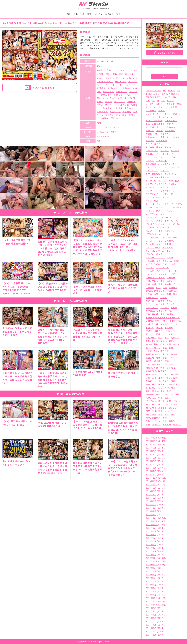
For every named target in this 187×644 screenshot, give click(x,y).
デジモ (166, 197)
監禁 (175, 378)
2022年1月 (151, 595)
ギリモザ (165, 151)
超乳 (167, 404)
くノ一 (157, 154)
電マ (167, 414)
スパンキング (152, 171)
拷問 (169, 344)
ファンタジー (152, 237)
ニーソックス (161, 207)
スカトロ (158, 167)
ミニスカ (150, 261)
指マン (176, 344)
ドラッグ (169, 204)
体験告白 (150, 287)
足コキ (174, 404)
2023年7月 (151, 534)
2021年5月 (151, 621)
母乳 (158, 358)
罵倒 (173, 388)
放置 (165, 348)
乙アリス (121, 78)
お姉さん (150, 130)
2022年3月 (151, 588)
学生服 (159, 328)
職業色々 (150, 394)
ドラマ (178, 204)
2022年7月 (151, 575)
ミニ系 (176, 261)
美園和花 (127, 112)
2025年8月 (151, 451)
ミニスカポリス (164, 261)
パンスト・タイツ (154, 231)
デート (159, 194)
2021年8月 (151, 611)
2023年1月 (151, 555)
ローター (171, 277)
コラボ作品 (161, 161)
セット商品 (174, 181)
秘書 (148, 384)
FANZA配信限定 (153, 97)
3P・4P (172, 90)
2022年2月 (151, 591)
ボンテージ (161, 254)
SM (163, 100)
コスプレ (98, 14)
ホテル (161, 251)
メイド (149, 264)
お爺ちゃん (151, 137)
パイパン (150, 221)
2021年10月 (152, 605)
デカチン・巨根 (153, 197)
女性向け (165, 308)
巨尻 (121, 74)
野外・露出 (151, 414)
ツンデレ (150, 194)
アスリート (151, 110)
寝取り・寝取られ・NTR (157, 331)
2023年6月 (151, 538)
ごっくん (150, 161)
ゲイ (156, 157)
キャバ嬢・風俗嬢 (154, 147)
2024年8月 (151, 491)
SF (158, 100)
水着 (165, 358)
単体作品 (173, 287)
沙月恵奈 (107, 108)
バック (161, 224)
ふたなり (169, 241)
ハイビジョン (120, 70)
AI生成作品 (174, 94)
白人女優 (175, 374)
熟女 (118, 14)
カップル (150, 141)
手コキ (149, 344)
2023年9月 (151, 528)
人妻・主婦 (79, 14)
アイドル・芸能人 (154, 104)
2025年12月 (152, 438)
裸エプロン (151, 401)
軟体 (148, 408)
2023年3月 (151, 548)
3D (164, 90)
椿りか (100, 105)
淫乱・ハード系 (153, 364)
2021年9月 (151, 608)
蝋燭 (167, 398)
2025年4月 (151, 464)
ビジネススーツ (153, 234)
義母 (169, 391)
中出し (108, 74)
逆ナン (172, 408)
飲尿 (165, 421)
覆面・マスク (173, 401)
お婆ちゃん (170, 130)
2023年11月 (152, 521)
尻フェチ (150, 334)
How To (167, 97)
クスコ (149, 154)
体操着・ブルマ (172, 284)
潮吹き (149, 368)
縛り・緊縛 (164, 388)
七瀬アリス (109, 78)
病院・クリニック (154, 374)
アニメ (166, 114)
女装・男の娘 (152, 314)
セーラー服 (151, 181)
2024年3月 (151, 508)
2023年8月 (151, 531)
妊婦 (148, 324)
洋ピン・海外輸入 (154, 361)
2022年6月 (151, 578)
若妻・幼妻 (157, 398)
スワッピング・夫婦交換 (157, 177)
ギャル (168, 147)
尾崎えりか (121, 91)
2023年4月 (151, 545)
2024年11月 (152, 481)
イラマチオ (168, 117)
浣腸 (167, 361)
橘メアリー (111, 105)
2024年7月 (151, 494)
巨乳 (69, 14)
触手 (148, 404)
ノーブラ (150, 214)
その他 (172, 184)
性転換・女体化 (159, 341)
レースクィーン (170, 271)
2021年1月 (151, 635)
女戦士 (174, 308)
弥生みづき (106, 95)
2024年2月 (151, 511)
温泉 (171, 364)
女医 (169, 301)
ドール (164, 201)
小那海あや (109, 91)
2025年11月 (152, 441)
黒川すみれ (116, 118)
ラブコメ (150, 267)
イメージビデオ (153, 117)
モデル (166, 264)
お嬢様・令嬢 (152, 134)
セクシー (163, 181)
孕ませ (174, 324)
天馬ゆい (127, 88)
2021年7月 (151, 615)
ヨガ (173, 264)
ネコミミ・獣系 (153, 211)
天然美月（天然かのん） (109, 88)
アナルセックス (153, 114)
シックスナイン (168, 164)
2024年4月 (151, 504)
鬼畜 (148, 424)
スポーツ (165, 171)
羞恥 (163, 391)
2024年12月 (152, 478)
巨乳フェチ (151, 338)
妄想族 (170, 314)
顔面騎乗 (156, 418)
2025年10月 (152, 444)
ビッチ (166, 234)
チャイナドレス (166, 191)
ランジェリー (163, 267)
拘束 (162, 344)
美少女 (155, 391)
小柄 (173, 331)
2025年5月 (151, 461)
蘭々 (118, 115)
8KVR (164, 94)
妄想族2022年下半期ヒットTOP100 (163, 321)
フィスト (150, 241)
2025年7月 (151, 454)
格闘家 (174, 354)
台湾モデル (159, 294)
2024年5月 (151, 501)
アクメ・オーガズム (155, 107)
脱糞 (177, 394)
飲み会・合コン (153, 421)
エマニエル (159, 124)
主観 (163, 281)
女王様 (168, 311)
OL (153, 100)
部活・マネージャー (168, 411)
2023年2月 (151, 551)
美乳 (148, 391)
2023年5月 (151, 541)
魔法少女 (156, 424)
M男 (148, 100)
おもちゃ (171, 127)
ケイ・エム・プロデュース (109, 127)
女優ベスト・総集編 (155, 301)
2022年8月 (151, 571)
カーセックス (173, 137)
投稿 (156, 344)
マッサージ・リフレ (155, 257)
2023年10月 (152, 524)
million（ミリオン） (107, 132)
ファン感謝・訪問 (169, 237)
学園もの (150, 328)
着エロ (166, 381)
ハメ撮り (150, 227)
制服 (89, 14)
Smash (94, 4)
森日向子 (131, 102)
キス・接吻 (161, 141)
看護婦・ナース (153, 381)
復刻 (148, 341)
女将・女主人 (152, 308)
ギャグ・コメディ (154, 144)
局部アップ (161, 334)
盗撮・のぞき (165, 378)
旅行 (171, 348)
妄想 (163, 314)
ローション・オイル (155, 277)
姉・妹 (155, 324)
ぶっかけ (150, 244)
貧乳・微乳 (157, 404)
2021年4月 (151, 625)
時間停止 (165, 351)
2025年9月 (151, 448)
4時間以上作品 (104, 70)
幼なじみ (175, 338)
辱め (154, 408)
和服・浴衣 (172, 294)
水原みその (124, 105)
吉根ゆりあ (121, 85)
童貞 (154, 384)
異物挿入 (162, 371)
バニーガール (173, 224)
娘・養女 (165, 324)
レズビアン (174, 274)
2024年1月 (151, 514)
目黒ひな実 (102, 112)
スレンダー (170, 174)
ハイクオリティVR (154, 217)
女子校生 (109, 14)
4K (179, 90)
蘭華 (125, 115)
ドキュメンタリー (154, 204)
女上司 (164, 297)
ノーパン (167, 211)
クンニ (149, 157)
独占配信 (130, 74)
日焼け (149, 351)
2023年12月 (152, 518)
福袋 (173, 381)
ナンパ (149, 207)
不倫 (148, 281)
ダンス (174, 187)
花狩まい (110, 115)
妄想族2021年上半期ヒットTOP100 (163, 318)
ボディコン (151, 251)
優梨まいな (121, 81)
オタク (170, 124)
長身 (160, 414)
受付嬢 (149, 294)
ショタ (149, 167)
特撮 (162, 368)
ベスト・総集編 (163, 244)
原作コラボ (159, 291)
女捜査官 (150, 311)
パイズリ (169, 217)
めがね (157, 264)
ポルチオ (150, 254)
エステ (149, 124)
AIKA (99, 78)
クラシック (168, 154)
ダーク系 (165, 187)
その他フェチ (152, 187)
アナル (162, 110)
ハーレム (160, 214)
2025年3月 (151, 468)
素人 (154, 388)
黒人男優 (167, 424)
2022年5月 (151, 581)
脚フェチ (169, 394)
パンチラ (169, 231)
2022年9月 (151, 568)
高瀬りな (105, 118)
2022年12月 (152, 558)
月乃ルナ (129, 95)
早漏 (156, 351)
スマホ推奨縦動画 (154, 174)
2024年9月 (151, 488)
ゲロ (163, 157)
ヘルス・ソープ (153, 247)
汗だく (172, 358)
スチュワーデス (172, 167)
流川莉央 (118, 108)
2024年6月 (151, 498)
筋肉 (148, 388)
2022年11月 (152, 561)
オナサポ (150, 127)
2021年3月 (151, 628)
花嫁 (148, 398)
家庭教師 (169, 328)
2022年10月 (152, 565)
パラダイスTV (163, 227)
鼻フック (177, 424)
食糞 (165, 418)
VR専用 (170, 100)
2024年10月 (152, 484)
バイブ (174, 221)
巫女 (167, 338)
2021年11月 (152, 601)
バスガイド (151, 224)
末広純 (109, 102)
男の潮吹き (151, 371)
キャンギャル (152, 151)
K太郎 (100, 123)
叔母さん (171, 291)
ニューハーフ (175, 207)
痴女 (167, 374)
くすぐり (175, 151)
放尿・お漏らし (153, 348)
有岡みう (112, 98)
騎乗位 (172, 421)
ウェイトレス (171, 120)
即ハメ (149, 291)
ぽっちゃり (168, 247)
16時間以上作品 (153, 90)
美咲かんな (115, 112)
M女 (175, 97)
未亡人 (166, 354)
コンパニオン (152, 164)
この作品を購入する (167, 53)
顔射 (148, 418)
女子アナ (150, 304)
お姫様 (159, 130)
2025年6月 (151, 458)
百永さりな (130, 108)
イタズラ (175, 114)
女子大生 (160, 304)
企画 (160, 284)
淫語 (165, 364)
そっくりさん (161, 184)
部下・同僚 (151, 411)
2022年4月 (151, 585)
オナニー (160, 127)
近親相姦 (163, 408)
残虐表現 (150, 358)
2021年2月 (151, 631)
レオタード (151, 274)
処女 (158, 287)
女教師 (159, 311)
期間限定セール (153, 354)
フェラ (159, 241)
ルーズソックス (153, 271)
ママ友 (170, 257)
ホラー (170, 251)
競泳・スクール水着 (168, 384)
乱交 (169, 281)
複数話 (161, 401)
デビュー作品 (152, 201)
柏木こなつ (119, 102)
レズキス (162, 274)
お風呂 (162, 137)
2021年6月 (151, 618)
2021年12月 (152, 598)
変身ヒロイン (152, 297)
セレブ (149, 184)
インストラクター (154, 120)
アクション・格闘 (173, 104)
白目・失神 (151, 378)
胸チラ (159, 394)
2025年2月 (151, 471)
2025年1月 (151, 474)
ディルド (169, 194)
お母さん (165, 134)
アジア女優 (172, 107)
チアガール (151, 191)
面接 (173, 414)
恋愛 (171, 341)
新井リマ (118, 95)
